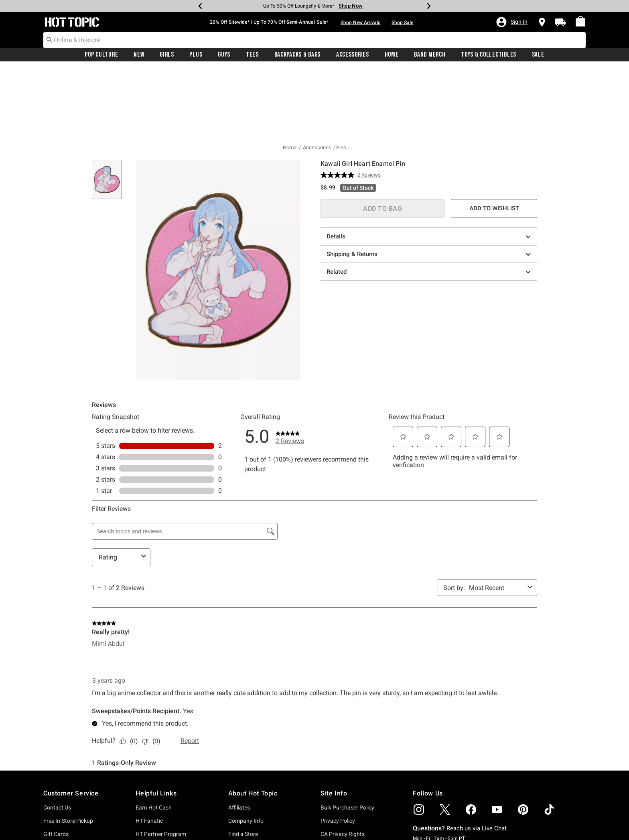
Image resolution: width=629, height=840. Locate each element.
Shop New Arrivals (360, 22)
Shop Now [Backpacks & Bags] (351, 6)
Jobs (234, 803)
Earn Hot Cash (154, 737)
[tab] (110, 113)
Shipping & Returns (430, 184)
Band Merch (430, 55)
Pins (341, 77)
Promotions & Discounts (166, 790)
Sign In (144, 805)
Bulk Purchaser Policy (347, 737)
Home (392, 55)
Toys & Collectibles (489, 55)
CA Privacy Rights (343, 764)
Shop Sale (402, 22)
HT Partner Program (161, 764)
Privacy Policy (338, 751)
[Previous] (200, 6)
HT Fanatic (149, 751)
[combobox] (314, 40)
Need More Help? (64, 817)
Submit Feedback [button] (472, 789)
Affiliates (239, 737)
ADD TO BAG (382, 138)
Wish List (147, 818)
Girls (167, 55)
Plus (196, 55)
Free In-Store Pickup (68, 751)
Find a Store (243, 764)
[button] (511, 22)
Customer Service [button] (71, 723)
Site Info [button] (334, 723)
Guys (224, 55)
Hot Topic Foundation (255, 790)
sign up (569, 823)
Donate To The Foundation (261, 777)
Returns (53, 777)
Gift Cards (56, 764)
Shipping (54, 790)
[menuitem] (580, 22)
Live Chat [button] (494, 758)
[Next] (429, 6)
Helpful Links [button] (156, 723)
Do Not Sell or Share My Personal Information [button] (349, 819)
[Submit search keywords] (49, 40)
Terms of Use (337, 777)
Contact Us (57, 737)
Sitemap (331, 803)
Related (430, 202)
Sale (538, 55)
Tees (252, 55)
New (139, 55)
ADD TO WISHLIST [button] (494, 138)
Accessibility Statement (349, 790)
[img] (419, 739)
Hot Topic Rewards (159, 777)
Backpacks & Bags (298, 55)
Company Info (246, 751)
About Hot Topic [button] (253, 723)
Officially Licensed (251, 817)
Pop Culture (101, 55)
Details (430, 166)
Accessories (353, 55)
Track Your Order (64, 803)
